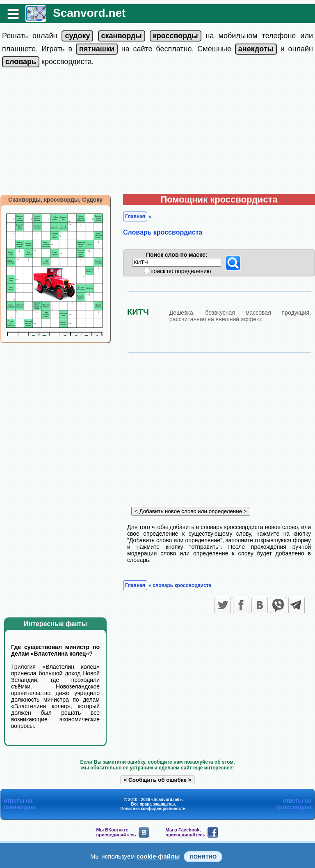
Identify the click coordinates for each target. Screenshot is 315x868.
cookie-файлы (158, 856)
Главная (135, 216)
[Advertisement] (157, 133)
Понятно (203, 857)
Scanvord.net (89, 13)
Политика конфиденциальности (153, 809)
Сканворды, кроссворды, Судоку (55, 200)
